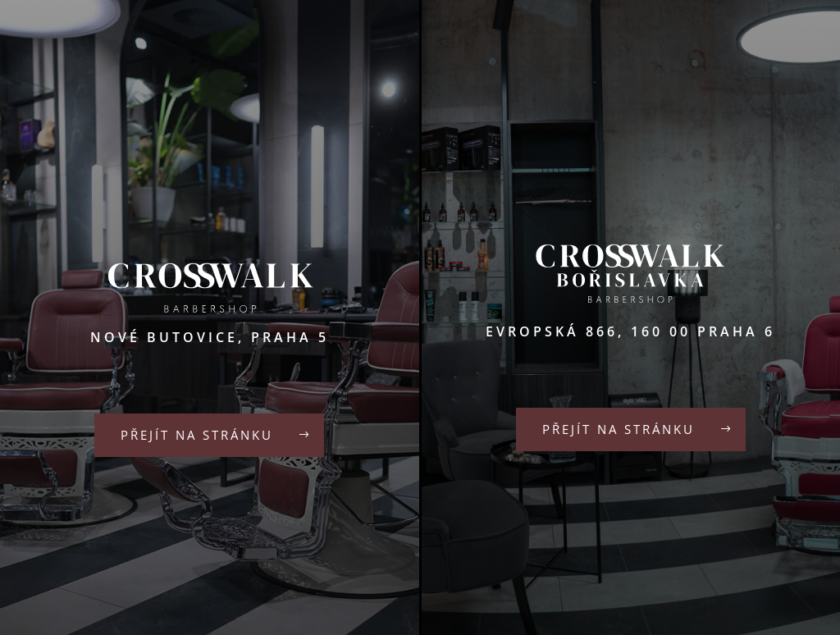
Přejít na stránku (197, 435)
